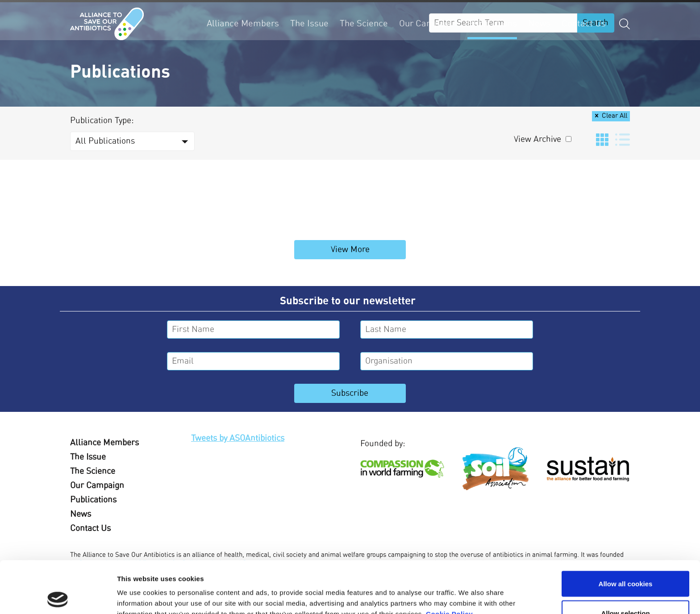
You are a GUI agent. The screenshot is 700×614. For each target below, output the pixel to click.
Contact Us (584, 24)
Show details (469, 591)
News (539, 24)
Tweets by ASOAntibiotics (238, 438)
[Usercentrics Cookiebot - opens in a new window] (58, 597)
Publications (492, 24)
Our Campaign (428, 24)
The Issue (309, 24)
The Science (364, 24)
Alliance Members (243, 24)
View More (350, 250)
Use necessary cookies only (625, 590)
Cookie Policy (449, 562)
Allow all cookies (626, 532)
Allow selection (625, 561)
